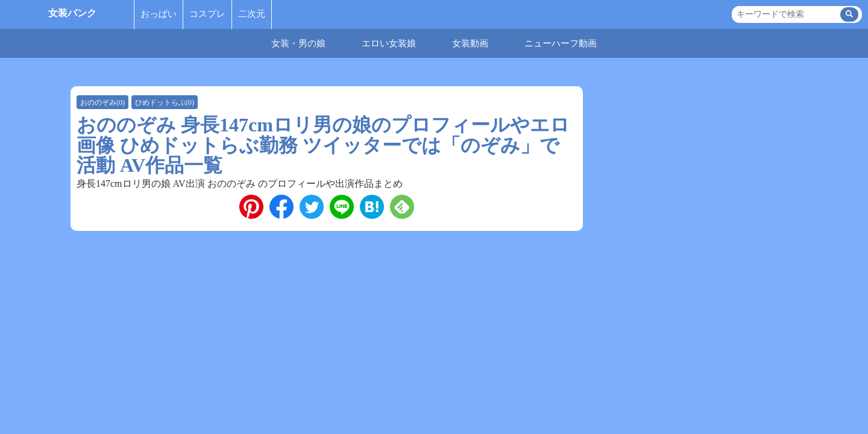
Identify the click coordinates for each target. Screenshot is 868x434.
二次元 (252, 14)
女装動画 (470, 43)
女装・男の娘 (298, 43)
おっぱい (159, 14)
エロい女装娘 (389, 43)
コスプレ (207, 14)
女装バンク (72, 13)
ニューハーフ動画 (561, 43)
